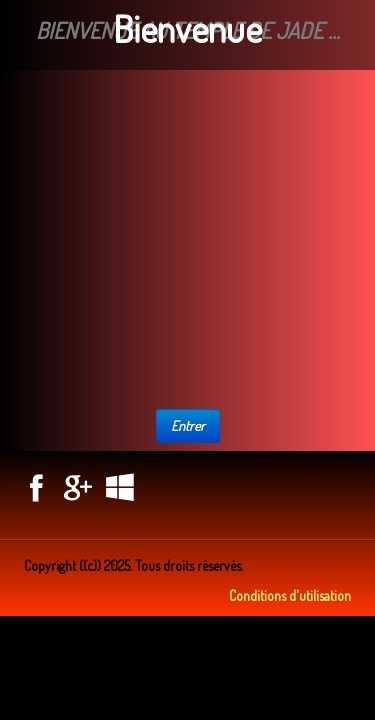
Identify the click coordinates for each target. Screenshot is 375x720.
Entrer (188, 425)
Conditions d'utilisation (290, 595)
